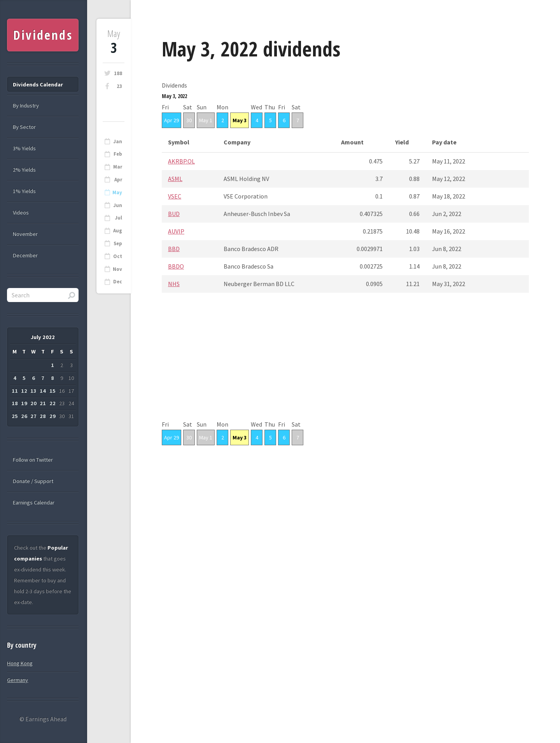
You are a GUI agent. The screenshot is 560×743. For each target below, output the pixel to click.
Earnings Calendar (34, 502)
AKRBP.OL (181, 161)
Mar (118, 167)
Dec (118, 282)
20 (33, 403)
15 (52, 391)
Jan (118, 141)
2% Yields (24, 170)
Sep (118, 243)
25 (15, 416)
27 (33, 416)
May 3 (240, 120)
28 (43, 416)
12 (24, 391)
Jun (118, 205)
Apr (118, 180)
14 (43, 391)
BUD (174, 214)
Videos (21, 213)
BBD (174, 249)
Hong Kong (20, 663)
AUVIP (176, 231)
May (117, 192)
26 (24, 416)
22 (52, 403)
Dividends (43, 35)
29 (52, 416)
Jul (118, 218)
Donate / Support (33, 481)
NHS (174, 284)
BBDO (176, 266)
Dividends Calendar (38, 84)
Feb (118, 154)
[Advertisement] (345, 364)
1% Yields (24, 191)
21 (43, 403)
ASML (175, 179)
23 (119, 86)
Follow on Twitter (33, 460)
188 (118, 73)
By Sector (24, 127)
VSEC (175, 196)
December (25, 255)
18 (15, 403)
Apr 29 (171, 120)
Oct (118, 256)
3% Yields (24, 148)
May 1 (206, 120)
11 (15, 391)
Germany (17, 680)
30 (189, 120)
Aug (118, 231)
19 (24, 403)
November (25, 234)
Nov (117, 269)
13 (33, 391)
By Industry (26, 105)
